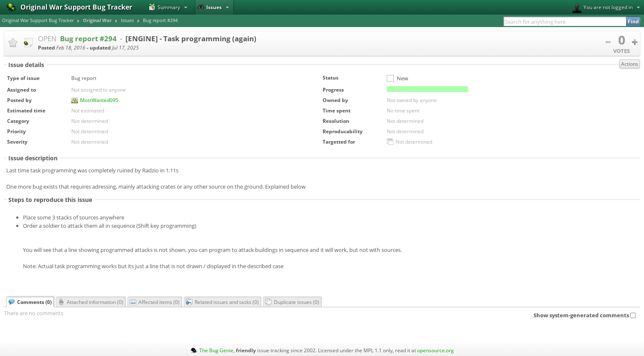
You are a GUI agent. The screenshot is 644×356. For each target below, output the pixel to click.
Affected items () (155, 302)
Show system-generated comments (585, 315)
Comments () (30, 302)
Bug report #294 (160, 20)
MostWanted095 (99, 100)
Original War (97, 20)
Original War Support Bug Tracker (38, 20)
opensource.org (436, 350)
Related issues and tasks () (222, 302)
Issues (210, 7)
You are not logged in (603, 8)
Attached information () (91, 302)
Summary (164, 7)
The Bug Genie (216, 350)
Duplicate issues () (292, 302)
